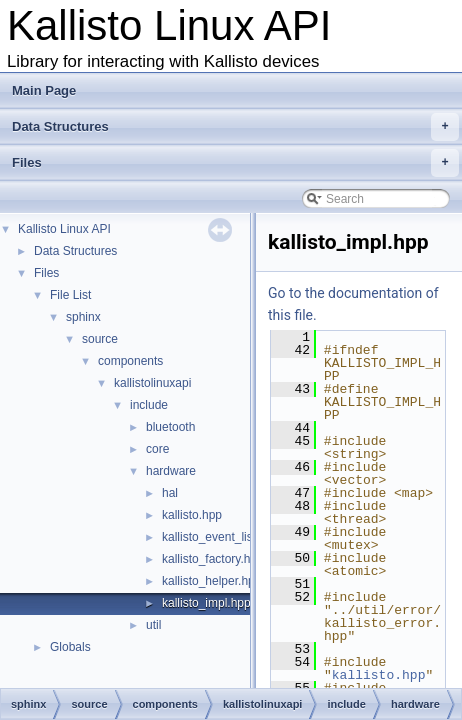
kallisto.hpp (192, 515)
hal (170, 493)
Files (235, 163)
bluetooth (170, 427)
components (130, 361)
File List (70, 295)
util (153, 625)
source (100, 339)
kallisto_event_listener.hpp (232, 537)
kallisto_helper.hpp (211, 581)
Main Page (44, 90)
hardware (171, 471)
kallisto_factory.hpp (213, 559)
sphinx (83, 317)
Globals (70, 647)
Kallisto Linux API (64, 229)
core (157, 449)
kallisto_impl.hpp (206, 603)
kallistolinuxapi (152, 383)
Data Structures (235, 127)
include (149, 405)
